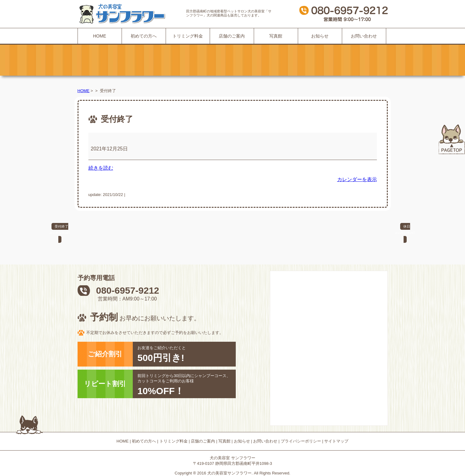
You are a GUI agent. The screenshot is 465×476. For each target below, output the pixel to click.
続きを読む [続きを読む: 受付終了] (101, 168)
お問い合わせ (364, 36)
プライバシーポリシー (301, 441)
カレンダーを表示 (357, 179)
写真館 (276, 36)
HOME (100, 36)
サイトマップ (336, 441)
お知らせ (320, 36)
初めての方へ (144, 36)
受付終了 (60, 230)
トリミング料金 (188, 36)
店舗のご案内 (232, 36)
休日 (405, 230)
